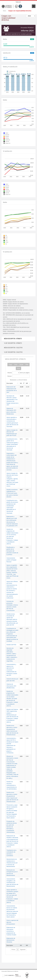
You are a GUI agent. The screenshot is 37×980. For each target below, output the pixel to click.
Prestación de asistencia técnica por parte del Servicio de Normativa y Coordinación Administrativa (12, 827)
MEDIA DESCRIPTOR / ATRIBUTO (13, 339)
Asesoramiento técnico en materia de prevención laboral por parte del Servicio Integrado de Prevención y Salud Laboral (12, 911)
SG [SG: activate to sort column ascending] (21, 383)
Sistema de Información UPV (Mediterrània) (11, 686)
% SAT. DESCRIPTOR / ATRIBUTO (13, 343)
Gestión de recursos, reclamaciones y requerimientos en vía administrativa (12, 785)
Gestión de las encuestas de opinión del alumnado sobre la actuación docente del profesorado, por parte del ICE (12, 619)
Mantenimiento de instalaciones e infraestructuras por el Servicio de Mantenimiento (12, 863)
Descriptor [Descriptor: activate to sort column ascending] (10, 383)
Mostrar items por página (18, 373)
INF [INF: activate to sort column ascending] (27, 383)
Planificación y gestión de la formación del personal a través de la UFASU (12, 551)
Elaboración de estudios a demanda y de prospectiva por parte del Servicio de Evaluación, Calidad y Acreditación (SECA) (12, 841)
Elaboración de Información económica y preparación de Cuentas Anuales (11, 931)
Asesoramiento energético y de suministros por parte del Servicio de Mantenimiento (12, 883)
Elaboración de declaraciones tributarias (11, 940)
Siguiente (23, 950)
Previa (13, 950)
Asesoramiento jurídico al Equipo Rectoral (11, 560)
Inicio (4, 11)
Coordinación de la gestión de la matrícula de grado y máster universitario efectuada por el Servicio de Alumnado (12, 444)
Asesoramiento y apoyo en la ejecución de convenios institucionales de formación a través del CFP (12, 670)
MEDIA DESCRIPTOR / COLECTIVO (13, 348)
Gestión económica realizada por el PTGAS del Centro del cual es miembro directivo (12, 493)
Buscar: (18, 376)
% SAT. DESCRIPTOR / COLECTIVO (13, 352)
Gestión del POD (11, 645)
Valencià (18, 2)
